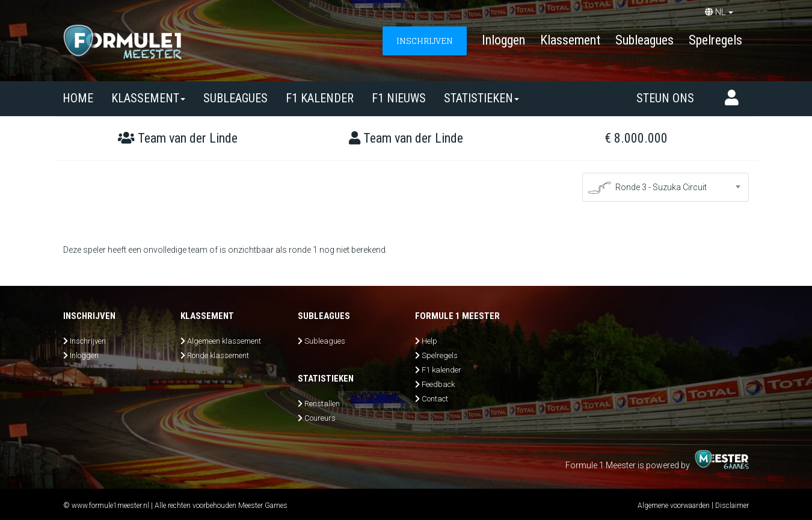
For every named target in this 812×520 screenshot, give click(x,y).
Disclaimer (732, 506)
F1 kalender (320, 98)
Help (429, 341)
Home (78, 98)
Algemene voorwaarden (674, 506)
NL (719, 12)
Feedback (438, 384)
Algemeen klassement (224, 341)
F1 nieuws (399, 98)
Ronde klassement (218, 355)
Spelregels (715, 40)
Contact (435, 399)
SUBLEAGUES (235, 98)
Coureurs (320, 418)
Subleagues (644, 40)
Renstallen (322, 404)
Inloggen (503, 40)
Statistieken (481, 98)
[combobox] (666, 187)
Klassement (570, 40)
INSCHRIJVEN (425, 41)
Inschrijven (88, 341)
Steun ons (665, 98)
